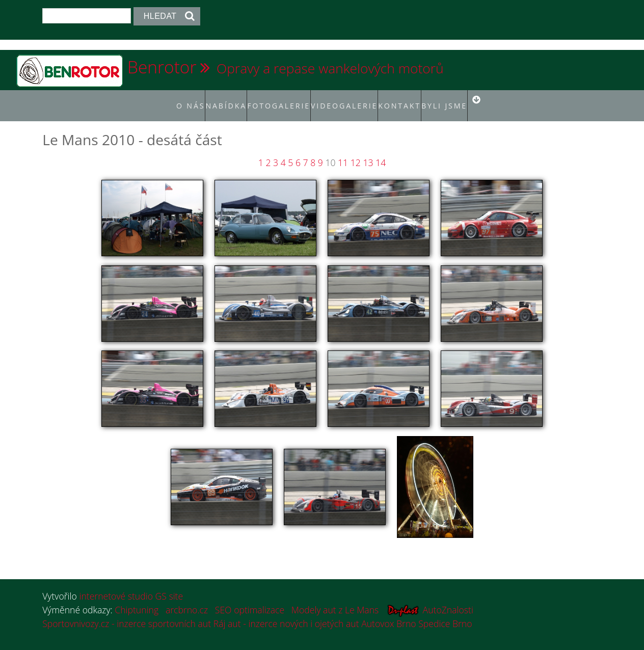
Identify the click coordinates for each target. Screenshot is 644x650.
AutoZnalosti (448, 599)
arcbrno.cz (187, 599)
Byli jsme (459, 100)
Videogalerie (347, 100)
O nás (166, 100)
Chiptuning (137, 599)
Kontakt (412, 100)
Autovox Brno (388, 612)
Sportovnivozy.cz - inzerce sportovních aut (127, 612)
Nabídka (207, 100)
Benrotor (162, 67)
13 (368, 151)
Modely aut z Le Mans (335, 599)
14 (381, 151)
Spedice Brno (445, 612)
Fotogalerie (272, 100)
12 (356, 151)
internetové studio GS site (131, 585)
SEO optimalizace (250, 599)
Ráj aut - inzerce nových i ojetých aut (286, 612)
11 (343, 151)
